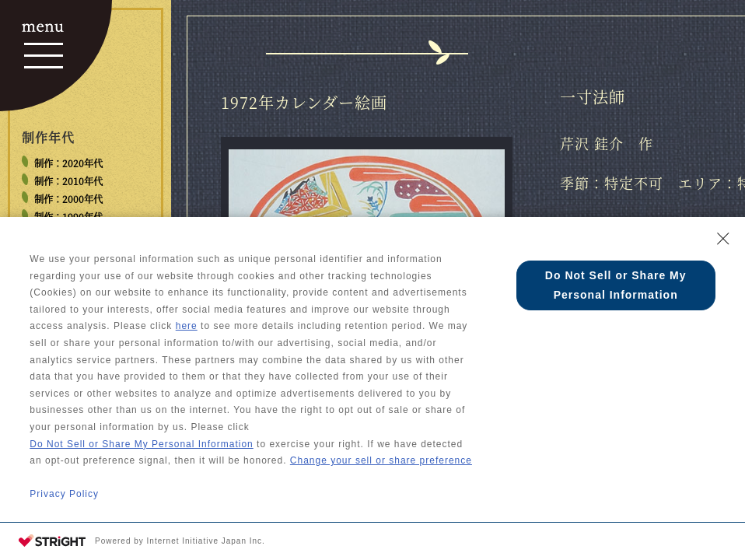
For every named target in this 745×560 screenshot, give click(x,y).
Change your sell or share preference (381, 460)
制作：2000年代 (68, 199)
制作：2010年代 (68, 181)
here (187, 326)
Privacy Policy (64, 494)
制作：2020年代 (68, 163)
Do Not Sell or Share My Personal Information (141, 444)
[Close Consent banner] (723, 239)
